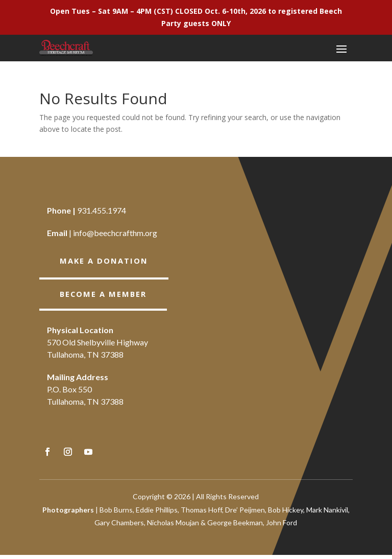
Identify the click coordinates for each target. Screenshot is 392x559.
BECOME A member (106, 295)
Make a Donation (106, 261)
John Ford (281, 527)
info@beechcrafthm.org (115, 233)
